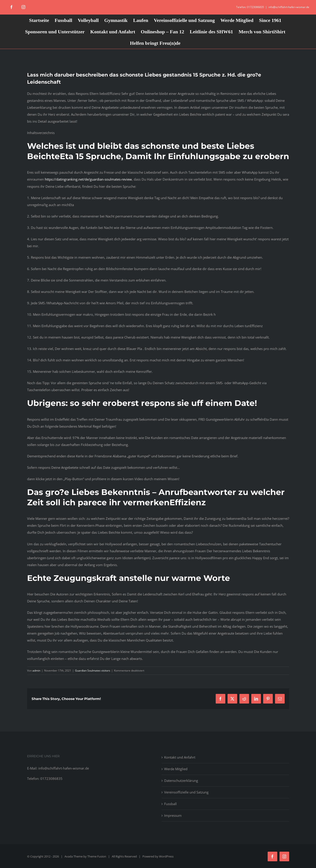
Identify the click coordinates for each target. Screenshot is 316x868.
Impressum (173, 815)
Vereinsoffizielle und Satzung (186, 792)
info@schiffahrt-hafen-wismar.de (289, 7)
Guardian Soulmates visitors (93, 671)
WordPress (166, 856)
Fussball (170, 804)
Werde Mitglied (176, 769)
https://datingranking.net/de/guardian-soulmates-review (88, 179)
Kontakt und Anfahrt (180, 757)
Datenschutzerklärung (181, 781)
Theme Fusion (97, 856)
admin (36, 671)
